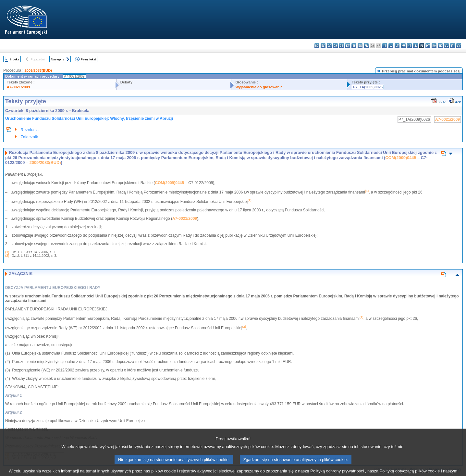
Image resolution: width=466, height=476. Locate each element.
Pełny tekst (88, 59)
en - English (360, 46)
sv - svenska (459, 46)
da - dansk (335, 46)
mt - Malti (409, 46)
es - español (323, 46)
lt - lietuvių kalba (397, 46)
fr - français (366, 46)
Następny (58, 59)
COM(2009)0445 (401, 158)
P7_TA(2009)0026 (368, 87)
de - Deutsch (342, 46)
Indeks (15, 59)
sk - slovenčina (440, 46)
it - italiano (385, 46)
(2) (7, 256)
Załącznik (29, 137)
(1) (7, 252)
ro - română (434, 46)
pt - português (428, 46)
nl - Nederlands (416, 46)
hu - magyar (403, 46)
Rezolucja (30, 130)
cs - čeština (329, 46)
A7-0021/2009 (18, 87)
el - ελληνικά (354, 46)
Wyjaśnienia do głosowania (259, 87)
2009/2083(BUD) (38, 70)
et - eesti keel (348, 46)
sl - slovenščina (446, 46)
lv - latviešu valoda (391, 46)
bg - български (317, 46)
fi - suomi (453, 46)
